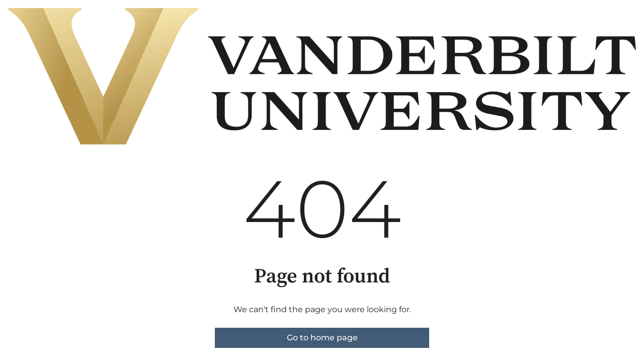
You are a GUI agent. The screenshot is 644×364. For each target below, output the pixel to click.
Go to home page (322, 338)
